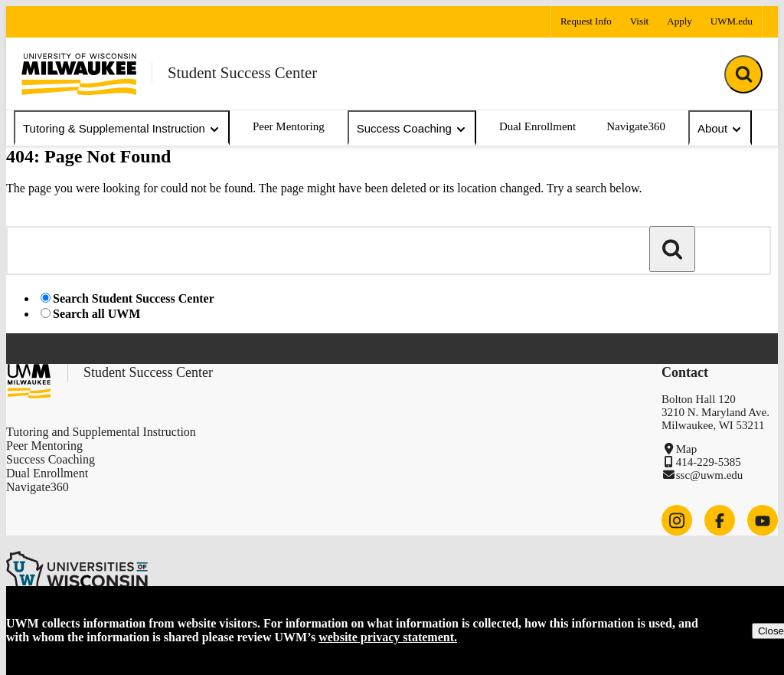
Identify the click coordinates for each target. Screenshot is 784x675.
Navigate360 (636, 126)
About (720, 129)
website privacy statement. (388, 637)
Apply (679, 21)
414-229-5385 (709, 462)
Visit (640, 21)
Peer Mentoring (289, 126)
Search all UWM (96, 314)
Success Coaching (412, 129)
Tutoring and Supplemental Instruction (101, 432)
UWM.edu (732, 21)
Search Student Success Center (134, 298)
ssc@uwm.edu (710, 475)
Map (687, 449)
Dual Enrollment (537, 126)
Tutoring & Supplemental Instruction (122, 129)
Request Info (586, 21)
